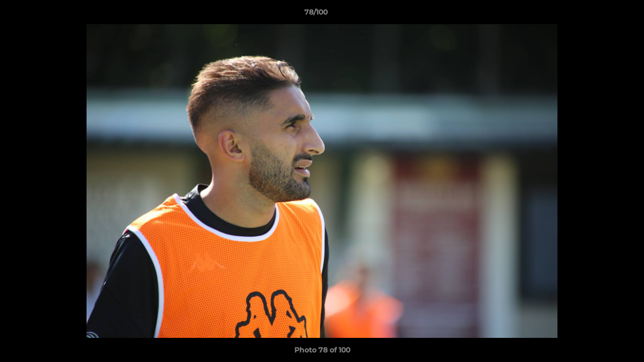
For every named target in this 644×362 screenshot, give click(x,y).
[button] (602, 15)
